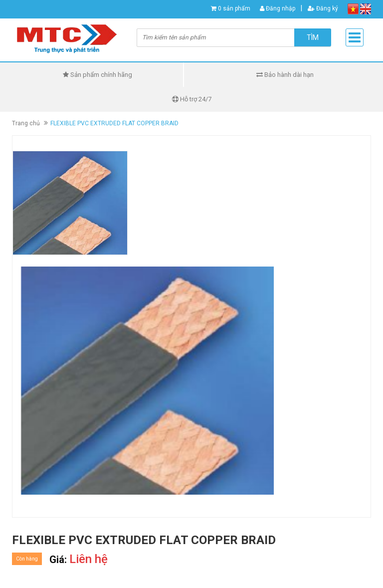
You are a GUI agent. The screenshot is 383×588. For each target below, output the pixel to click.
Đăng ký (323, 8)
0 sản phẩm (234, 8)
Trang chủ (26, 123)
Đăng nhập (278, 8)
